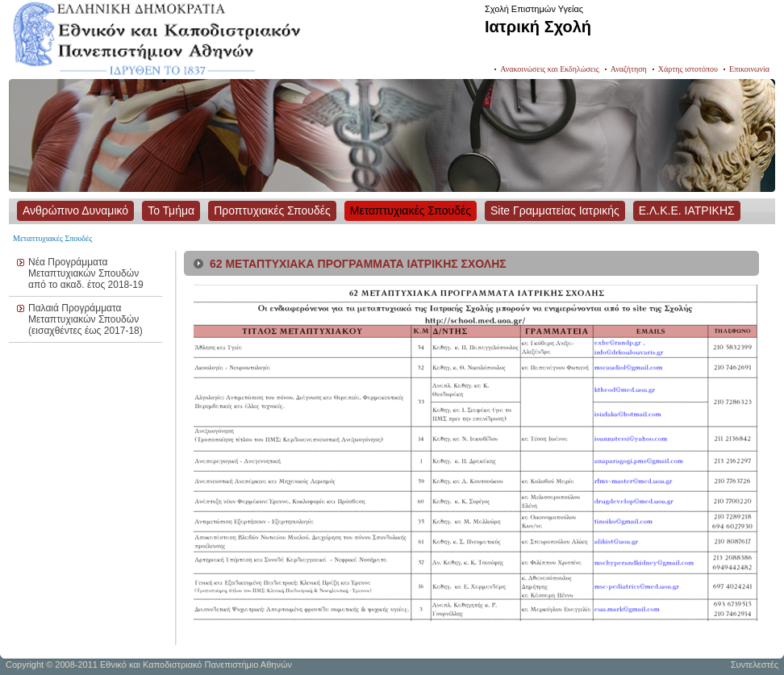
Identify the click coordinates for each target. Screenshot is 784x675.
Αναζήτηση (629, 69)
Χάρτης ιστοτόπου (688, 69)
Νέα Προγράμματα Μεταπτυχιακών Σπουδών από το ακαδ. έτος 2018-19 (86, 273)
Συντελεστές (755, 665)
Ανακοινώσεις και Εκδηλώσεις (550, 69)
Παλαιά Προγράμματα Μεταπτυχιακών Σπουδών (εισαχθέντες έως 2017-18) (85, 319)
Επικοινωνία (749, 69)
